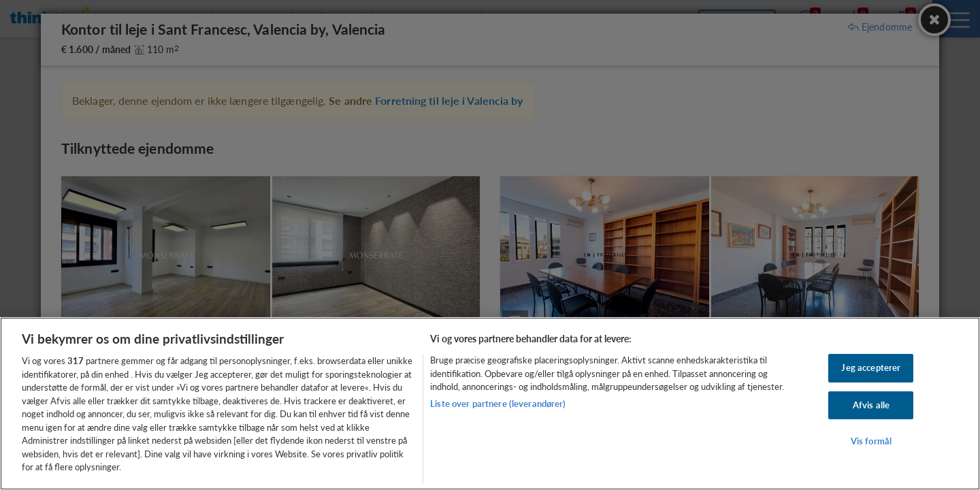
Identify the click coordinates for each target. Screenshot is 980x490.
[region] (490, 404)
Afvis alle (871, 405)
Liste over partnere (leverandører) (498, 404)
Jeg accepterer (871, 367)
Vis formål (871, 442)
